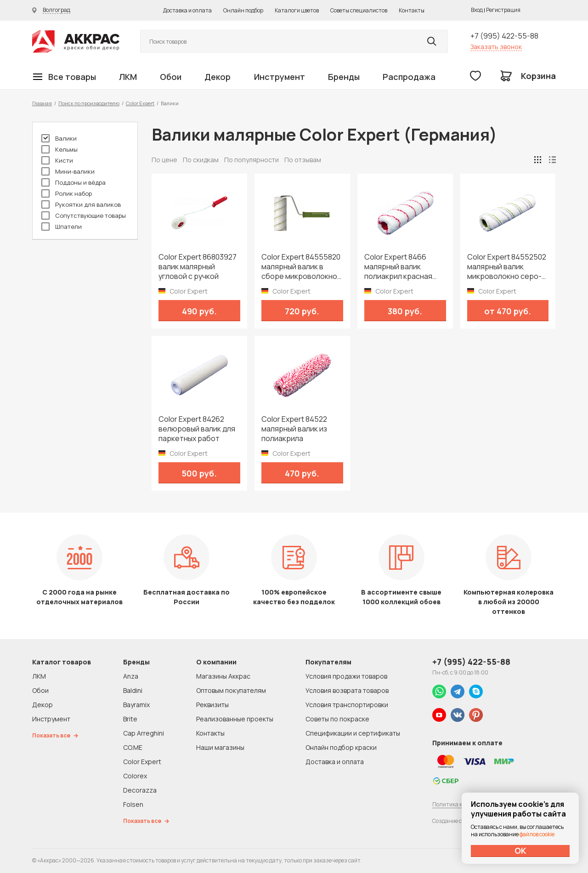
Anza (131, 676)
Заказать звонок (496, 47)
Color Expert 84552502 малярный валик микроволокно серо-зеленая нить (507, 267)
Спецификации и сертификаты (353, 733)
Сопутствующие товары (84, 215)
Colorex (135, 776)
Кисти (57, 160)
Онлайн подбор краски (341, 747)
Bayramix (136, 705)
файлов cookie (537, 834)
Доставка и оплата (187, 10)
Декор (218, 77)
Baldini (133, 690)
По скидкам (201, 160)
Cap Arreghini (144, 733)
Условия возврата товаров (347, 690)
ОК (520, 850)
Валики (59, 138)
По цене (164, 160)
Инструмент (280, 77)
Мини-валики (68, 171)
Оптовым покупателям (231, 690)
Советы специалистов (359, 10)
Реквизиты (212, 705)
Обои (171, 77)
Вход (477, 10)
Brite (130, 719)
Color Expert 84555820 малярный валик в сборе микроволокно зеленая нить (301, 267)
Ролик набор (67, 193)
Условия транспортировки (347, 705)
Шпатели (62, 227)
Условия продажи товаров (346, 676)
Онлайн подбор (243, 10)
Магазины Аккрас (223, 676)
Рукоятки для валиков (81, 204)
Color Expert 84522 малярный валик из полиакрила (294, 429)
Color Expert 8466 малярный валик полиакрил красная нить (398, 267)
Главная (42, 103)
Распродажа (409, 77)
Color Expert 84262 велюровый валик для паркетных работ (197, 429)
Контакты (412, 10)
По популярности (252, 160)
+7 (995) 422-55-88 (504, 36)
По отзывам (303, 160)
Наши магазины (220, 747)
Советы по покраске (337, 719)
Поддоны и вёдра (73, 182)
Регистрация (503, 10)
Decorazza (140, 790)
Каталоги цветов (297, 10)
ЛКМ (128, 77)
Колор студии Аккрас (76, 42)
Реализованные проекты (235, 719)
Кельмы (59, 149)
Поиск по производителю (89, 103)
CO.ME (133, 747)
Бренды (344, 77)
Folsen (133, 804)
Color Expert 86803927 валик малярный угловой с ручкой (198, 267)
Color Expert (140, 103)
